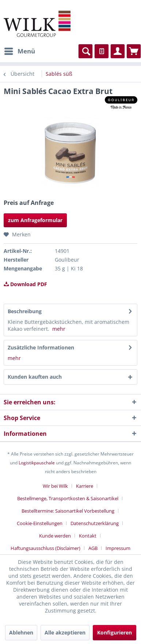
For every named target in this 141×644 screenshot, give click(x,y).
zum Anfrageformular (35, 220)
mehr (59, 329)
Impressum (118, 548)
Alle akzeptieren (65, 632)
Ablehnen (21, 632)
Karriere (85, 486)
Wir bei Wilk (55, 486)
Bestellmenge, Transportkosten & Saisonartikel (68, 498)
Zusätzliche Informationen (41, 347)
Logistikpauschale (37, 463)
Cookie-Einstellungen (40, 523)
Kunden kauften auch (35, 377)
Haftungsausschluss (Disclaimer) (45, 548)
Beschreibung (25, 311)
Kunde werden (55, 536)
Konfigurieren (115, 632)
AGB (93, 548)
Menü (20, 50)
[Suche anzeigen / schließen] (85, 51)
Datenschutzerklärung (95, 523)
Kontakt (88, 536)
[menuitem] (19, 51)
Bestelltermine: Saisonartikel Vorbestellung (68, 511)
